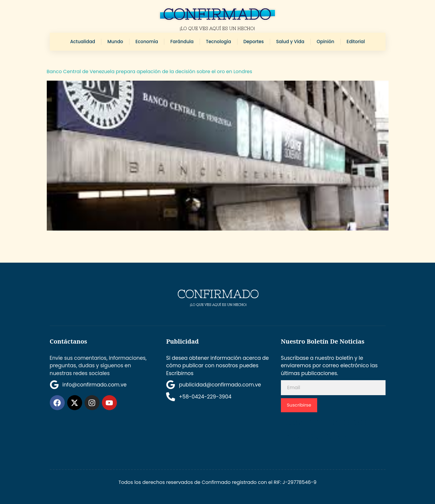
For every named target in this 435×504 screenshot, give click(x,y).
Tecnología (219, 42)
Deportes (254, 42)
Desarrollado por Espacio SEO (326, 429)
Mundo (115, 42)
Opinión (325, 42)
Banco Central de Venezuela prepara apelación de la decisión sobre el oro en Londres (150, 72)
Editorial (356, 42)
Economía (147, 42)
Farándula (182, 42)
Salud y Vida (290, 42)
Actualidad (83, 42)
